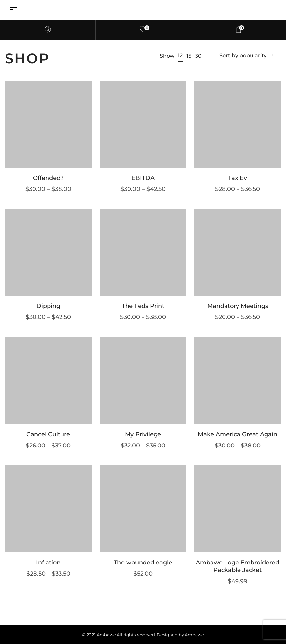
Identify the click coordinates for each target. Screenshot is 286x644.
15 (189, 56)
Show (167, 56)
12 (180, 56)
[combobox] (246, 56)
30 (198, 56)
